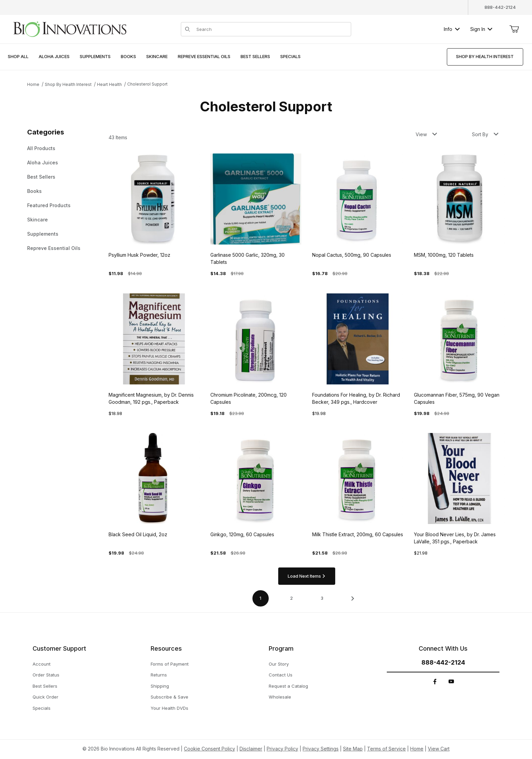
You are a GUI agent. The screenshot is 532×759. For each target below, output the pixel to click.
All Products (41, 148)
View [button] (426, 134)
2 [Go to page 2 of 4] (291, 598)
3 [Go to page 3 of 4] (322, 598)
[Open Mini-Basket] (514, 29)
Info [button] (452, 29)
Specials (42, 708)
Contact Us (281, 675)
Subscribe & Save (169, 697)
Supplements (43, 234)
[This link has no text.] (70, 28)
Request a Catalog (288, 686)
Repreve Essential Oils (54, 248)
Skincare (37, 220)
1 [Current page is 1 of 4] (260, 598)
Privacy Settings (321, 749)
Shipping (160, 686)
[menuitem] (18, 57)
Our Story (279, 664)
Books (34, 191)
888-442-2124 (500, 7)
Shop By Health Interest (68, 84)
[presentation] (54, 57)
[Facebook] (435, 682)
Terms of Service (386, 749)
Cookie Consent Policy (210, 749)
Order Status (46, 675)
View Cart (439, 749)
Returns (159, 675)
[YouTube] (451, 682)
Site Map (353, 749)
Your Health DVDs (169, 708)
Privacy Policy (282, 749)
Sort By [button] (485, 134)
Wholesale (280, 697)
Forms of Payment (170, 664)
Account (42, 664)
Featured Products (49, 205)
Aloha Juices (43, 162)
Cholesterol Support (147, 84)
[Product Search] (271, 29)
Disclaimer (251, 749)
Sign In (481, 29)
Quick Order (45, 697)
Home (33, 84)
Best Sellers (41, 177)
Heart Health (109, 84)
